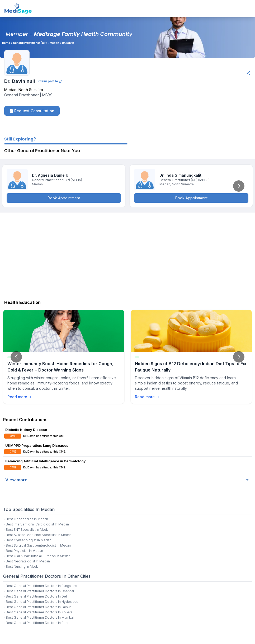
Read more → (20, 397)
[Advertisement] (127, 255)
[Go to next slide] (239, 186)
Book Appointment (64, 198)
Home (6, 43)
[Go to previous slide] (16, 357)
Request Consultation (32, 111)
